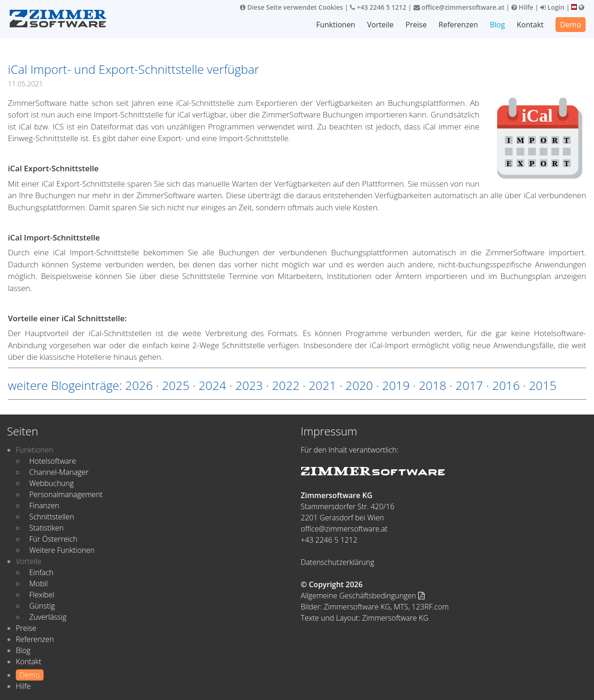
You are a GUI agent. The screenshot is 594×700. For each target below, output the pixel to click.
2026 (139, 385)
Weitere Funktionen (62, 550)
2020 (359, 385)
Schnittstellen (52, 517)
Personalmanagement (66, 494)
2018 (432, 385)
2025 (176, 385)
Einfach (41, 572)
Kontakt (530, 25)
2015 (543, 385)
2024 (212, 385)
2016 (506, 385)
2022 (286, 385)
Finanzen (44, 506)
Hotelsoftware (53, 461)
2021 (322, 385)
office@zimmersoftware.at (459, 7)
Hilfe (522, 7)
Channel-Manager (59, 472)
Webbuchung (52, 483)
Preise (416, 25)
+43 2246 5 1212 (378, 7)
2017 (469, 385)
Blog (497, 25)
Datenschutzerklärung (337, 562)
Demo (571, 25)
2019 (396, 385)
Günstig (42, 606)
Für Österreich (53, 539)
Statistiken (46, 528)
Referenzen (458, 25)
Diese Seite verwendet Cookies (291, 7)
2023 (249, 385)
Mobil (39, 583)
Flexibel (42, 595)
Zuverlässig (48, 617)
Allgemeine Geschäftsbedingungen (363, 596)
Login (552, 7)
